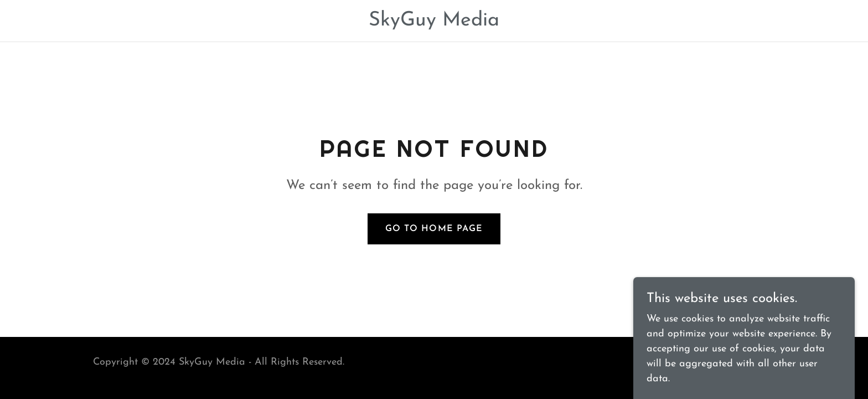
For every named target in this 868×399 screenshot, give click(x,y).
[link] (434, 23)
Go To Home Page (434, 229)
